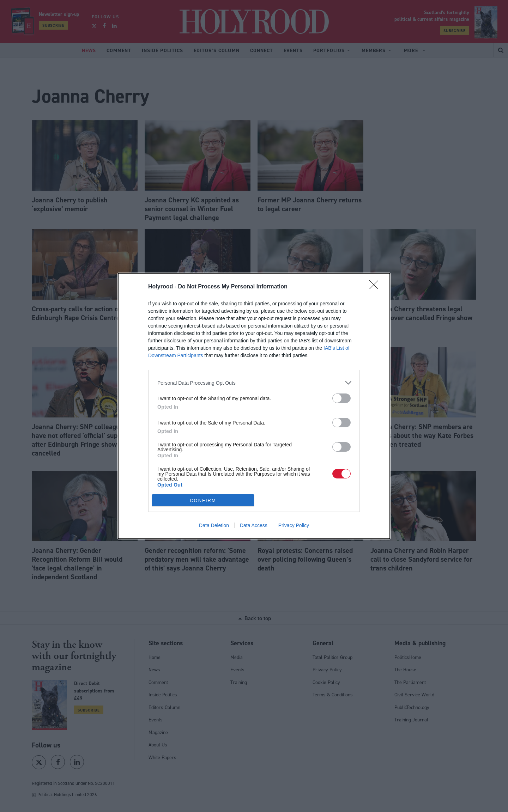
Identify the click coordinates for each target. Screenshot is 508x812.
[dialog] (254, 406)
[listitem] (254, 383)
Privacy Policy (294, 525)
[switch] (341, 398)
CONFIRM (203, 500)
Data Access (254, 525)
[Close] (376, 287)
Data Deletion (214, 525)
